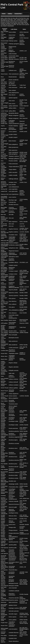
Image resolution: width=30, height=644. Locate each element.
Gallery (10, 14)
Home (4, 14)
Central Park (18, 14)
